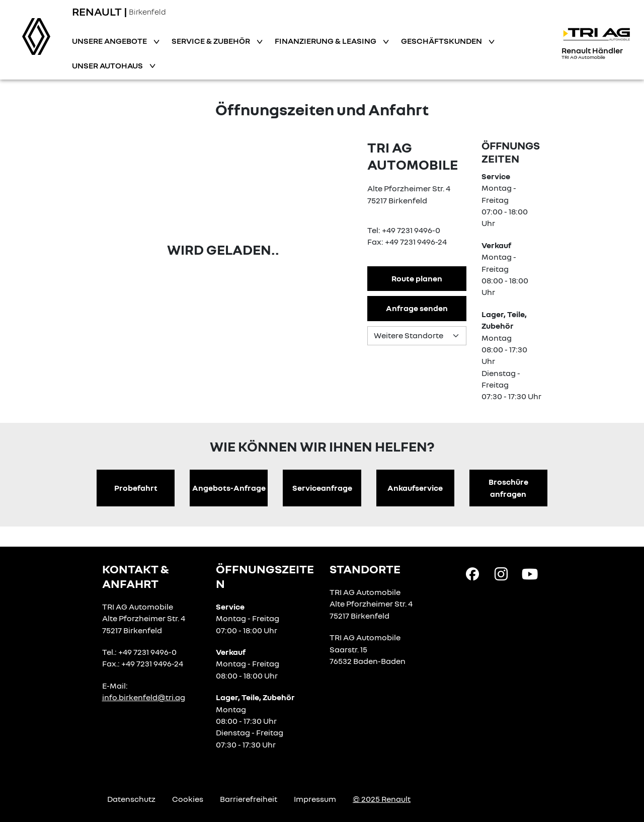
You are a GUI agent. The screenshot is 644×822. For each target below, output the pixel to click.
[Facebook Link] (472, 573)
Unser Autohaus (108, 65)
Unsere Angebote (110, 41)
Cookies (188, 799)
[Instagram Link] (501, 573)
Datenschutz (131, 799)
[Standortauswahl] (417, 336)
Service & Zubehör (212, 41)
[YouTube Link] (530, 573)
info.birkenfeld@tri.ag (144, 697)
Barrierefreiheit (249, 799)
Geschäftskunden (442, 41)
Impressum (315, 799)
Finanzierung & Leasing (326, 41)
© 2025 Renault (382, 799)
